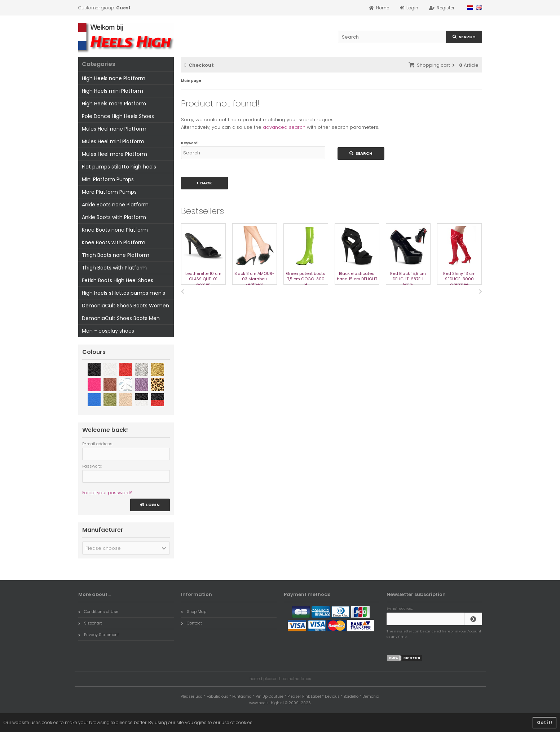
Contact (191, 623)
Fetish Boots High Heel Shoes (118, 280)
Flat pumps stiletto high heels (119, 167)
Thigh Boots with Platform (114, 268)
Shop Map (194, 612)
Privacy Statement (99, 635)
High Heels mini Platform (113, 91)
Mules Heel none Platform (114, 129)
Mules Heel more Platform (114, 154)
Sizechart (90, 623)
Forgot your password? (107, 493)
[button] (126, 548)
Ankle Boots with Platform (114, 217)
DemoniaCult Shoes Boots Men (121, 318)
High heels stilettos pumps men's (124, 293)
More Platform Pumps (109, 192)
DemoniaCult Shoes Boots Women (125, 306)
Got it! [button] (544, 722)
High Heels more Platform (114, 104)
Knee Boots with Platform (114, 242)
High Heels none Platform (114, 78)
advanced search (284, 127)
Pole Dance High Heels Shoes (118, 116)
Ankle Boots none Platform (115, 205)
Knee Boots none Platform (115, 230)
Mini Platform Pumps (108, 179)
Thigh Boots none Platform (116, 255)
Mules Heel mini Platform (113, 141)
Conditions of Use (98, 612)
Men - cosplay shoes (108, 331)
